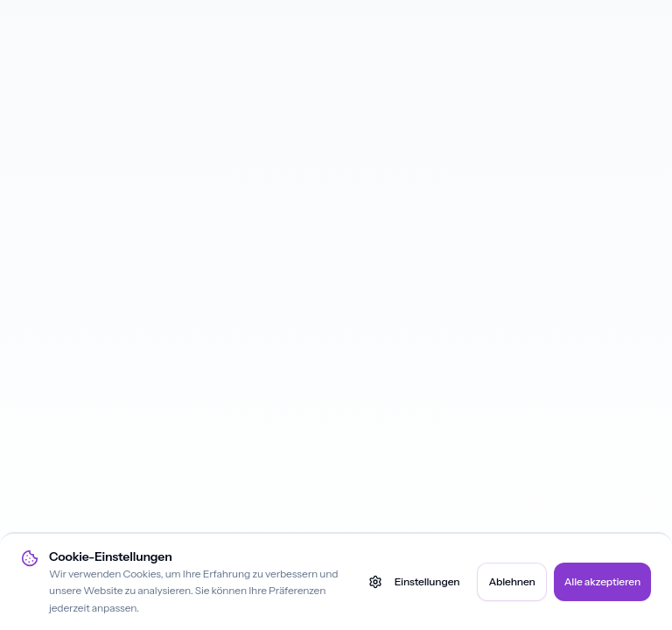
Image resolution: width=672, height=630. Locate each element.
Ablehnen (511, 581)
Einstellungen (414, 582)
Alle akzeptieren (602, 581)
